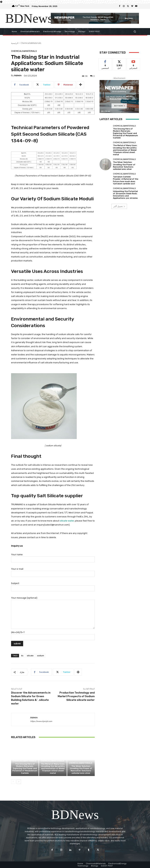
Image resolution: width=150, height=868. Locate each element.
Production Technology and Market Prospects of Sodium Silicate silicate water (76, 696)
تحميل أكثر (119, 206)
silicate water (67, 521)
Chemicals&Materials (31, 43)
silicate (30, 656)
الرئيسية (15, 43)
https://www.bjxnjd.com (41, 721)
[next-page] (19, 782)
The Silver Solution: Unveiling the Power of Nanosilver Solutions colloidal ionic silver (81, 770)
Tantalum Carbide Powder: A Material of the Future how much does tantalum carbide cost (126, 180)
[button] (135, 31)
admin (18, 75)
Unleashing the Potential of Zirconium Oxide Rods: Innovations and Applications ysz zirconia (125, 195)
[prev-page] (13, 782)
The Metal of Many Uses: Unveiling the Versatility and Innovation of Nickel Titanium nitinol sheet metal (53, 769)
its (22, 656)
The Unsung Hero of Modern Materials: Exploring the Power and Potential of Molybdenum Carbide (25, 769)
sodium (41, 656)
